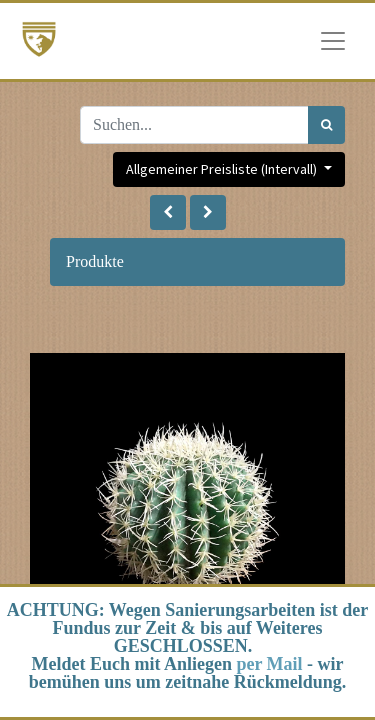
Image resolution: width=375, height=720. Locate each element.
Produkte (95, 261)
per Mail (269, 664)
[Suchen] (326, 125)
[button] (168, 212)
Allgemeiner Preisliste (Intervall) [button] (223, 169)
